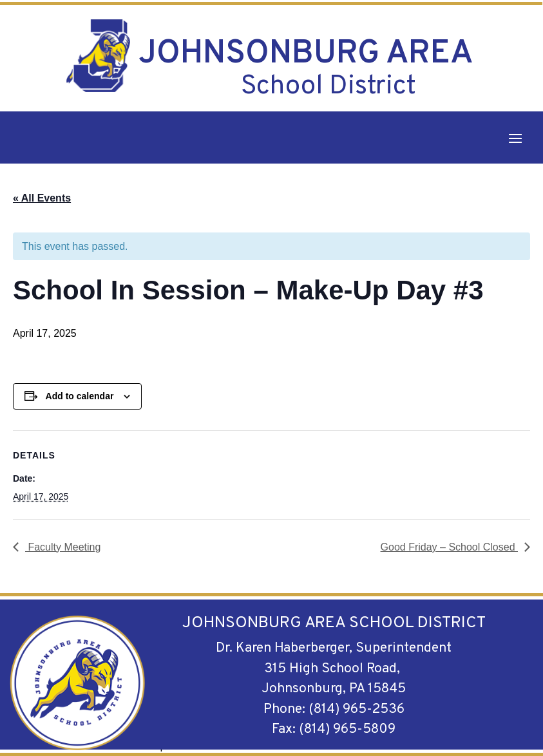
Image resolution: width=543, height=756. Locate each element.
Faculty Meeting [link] (63, 547)
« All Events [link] (42, 198)
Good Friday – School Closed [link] (449, 547)
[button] (515, 138)
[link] (98, 56)
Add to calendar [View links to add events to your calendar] (80, 396)
